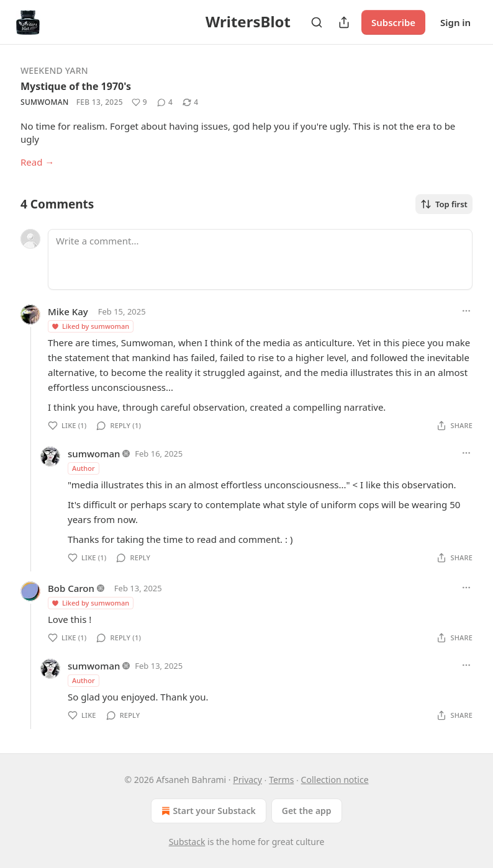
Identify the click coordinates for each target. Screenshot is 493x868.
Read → (37, 162)
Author (84, 468)
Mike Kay (68, 311)
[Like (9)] (139, 102)
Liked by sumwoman (90, 326)
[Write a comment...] (260, 259)
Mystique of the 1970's (76, 86)
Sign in (455, 22)
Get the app (307, 811)
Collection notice (335, 780)
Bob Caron (71, 588)
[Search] (317, 22)
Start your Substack (207, 811)
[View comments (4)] (165, 102)
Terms (281, 780)
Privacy (247, 780)
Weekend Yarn (54, 70)
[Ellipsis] (466, 311)
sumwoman (45, 102)
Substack (187, 842)
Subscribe (393, 22)
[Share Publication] (344, 22)
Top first (444, 204)
